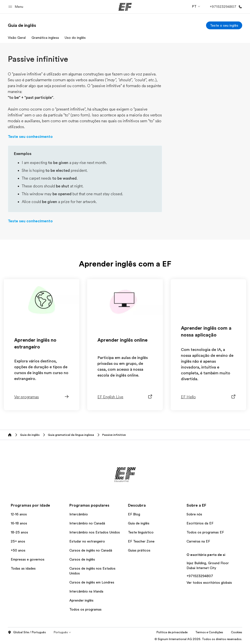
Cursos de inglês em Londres (92, 582)
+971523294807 (200, 576)
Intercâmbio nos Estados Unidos (95, 532)
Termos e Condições (209, 632)
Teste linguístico (141, 532)
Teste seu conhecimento (30, 137)
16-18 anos (19, 523)
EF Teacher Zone (141, 541)
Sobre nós (194, 514)
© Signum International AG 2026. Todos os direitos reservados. (198, 639)
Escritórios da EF (200, 523)
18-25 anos (19, 532)
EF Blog (134, 514)
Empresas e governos (28, 559)
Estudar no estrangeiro (87, 541)
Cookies (237, 632)
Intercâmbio (79, 514)
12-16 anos (19, 514)
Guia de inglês (139, 523)
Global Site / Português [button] (27, 633)
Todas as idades (23, 568)
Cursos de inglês (82, 559)
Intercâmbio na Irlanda (86, 591)
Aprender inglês (81, 600)
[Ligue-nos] (225, 7)
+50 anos (18, 550)
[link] (22, 25)
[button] (16, 7)
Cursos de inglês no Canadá (91, 550)
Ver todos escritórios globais (209, 583)
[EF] (125, 7)
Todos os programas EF (205, 532)
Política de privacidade (172, 632)
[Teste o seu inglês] (224, 25)
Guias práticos (139, 550)
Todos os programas (85, 609)
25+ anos (18, 541)
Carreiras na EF (198, 541)
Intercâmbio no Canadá (87, 523)
